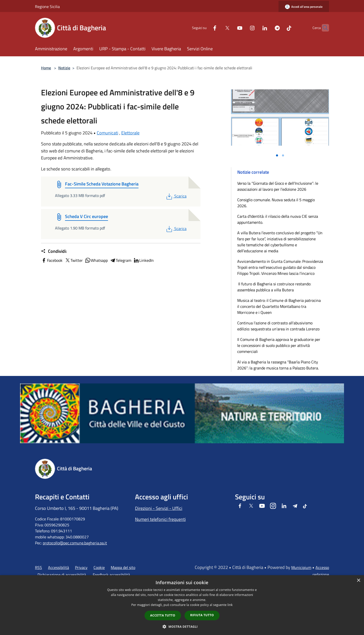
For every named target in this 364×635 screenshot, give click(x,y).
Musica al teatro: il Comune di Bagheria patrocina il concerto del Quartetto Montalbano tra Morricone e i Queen (279, 306)
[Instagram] (242, 28)
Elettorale (130, 133)
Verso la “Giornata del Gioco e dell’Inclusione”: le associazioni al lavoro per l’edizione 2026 (278, 186)
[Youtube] (230, 28)
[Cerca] (323, 28)
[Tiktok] (279, 28)
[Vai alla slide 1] (277, 155)
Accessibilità (58, 567)
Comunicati (107, 133)
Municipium (301, 567)
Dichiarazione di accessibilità (62, 575)
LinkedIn (143, 260)
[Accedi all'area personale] (304, 7)
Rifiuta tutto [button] (202, 615)
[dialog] (182, 605)
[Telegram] (267, 28)
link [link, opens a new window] (230, 605)
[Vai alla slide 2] (283, 155)
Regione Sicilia (47, 7)
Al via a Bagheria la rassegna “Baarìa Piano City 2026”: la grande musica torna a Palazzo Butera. (278, 365)
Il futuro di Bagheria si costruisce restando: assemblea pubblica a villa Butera (274, 287)
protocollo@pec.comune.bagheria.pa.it (75, 543)
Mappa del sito (123, 567)
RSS (38, 567)
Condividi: (54, 251)
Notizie (64, 68)
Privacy (81, 567)
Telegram (120, 260)
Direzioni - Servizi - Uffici (159, 508)
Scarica (176, 196)
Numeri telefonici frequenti (160, 519)
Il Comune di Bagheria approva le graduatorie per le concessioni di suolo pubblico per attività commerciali (279, 345)
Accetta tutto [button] (163, 615)
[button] (182, 626)
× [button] (358, 581)
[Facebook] (205, 28)
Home (46, 68)
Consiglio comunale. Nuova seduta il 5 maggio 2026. (276, 203)
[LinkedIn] (255, 28)
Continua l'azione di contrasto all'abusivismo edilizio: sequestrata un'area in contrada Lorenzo (278, 326)
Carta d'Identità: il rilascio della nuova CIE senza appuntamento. (278, 219)
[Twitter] (217, 28)
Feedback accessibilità (111, 575)
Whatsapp (96, 260)
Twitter (74, 260)
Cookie (99, 567)
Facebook (52, 260)
